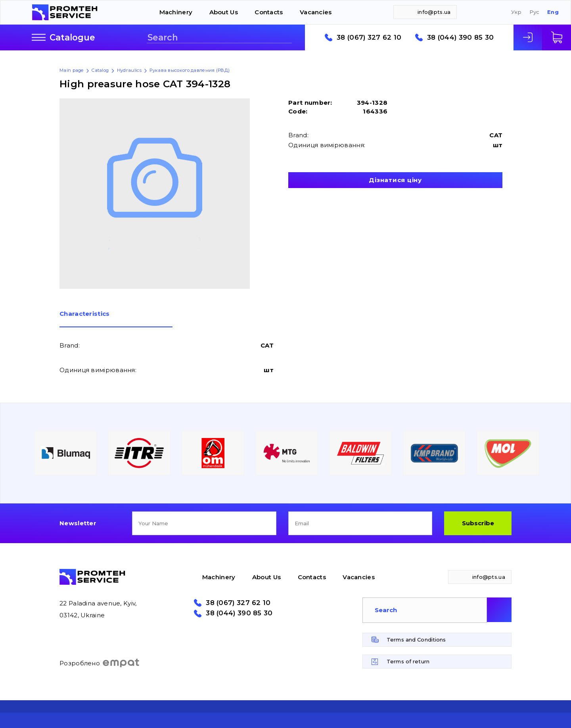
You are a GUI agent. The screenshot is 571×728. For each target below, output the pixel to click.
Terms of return (408, 661)
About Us (224, 12)
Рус (535, 12)
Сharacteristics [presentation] (85, 314)
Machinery (176, 12)
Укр (516, 12)
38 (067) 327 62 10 (369, 37)
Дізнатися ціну (395, 180)
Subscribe (478, 523)
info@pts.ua (434, 12)
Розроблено (100, 663)
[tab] (116, 319)
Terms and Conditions (416, 640)
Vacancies (316, 12)
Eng (553, 12)
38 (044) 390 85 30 (460, 37)
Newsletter (78, 523)
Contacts (269, 12)
